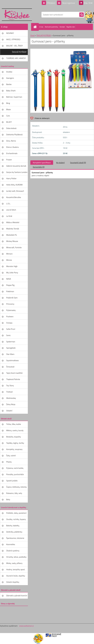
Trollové (9, 392)
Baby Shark (11, 91)
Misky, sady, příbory (14, 563)
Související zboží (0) (78, 163)
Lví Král (9, 216)
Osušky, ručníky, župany (16, 519)
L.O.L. (8, 204)
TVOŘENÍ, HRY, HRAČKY (16, 58)
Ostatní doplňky (13, 582)
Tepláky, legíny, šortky (15, 443)
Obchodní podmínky (51, 27)
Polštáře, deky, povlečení (16, 513)
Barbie (9, 84)
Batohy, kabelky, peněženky (13, 526)
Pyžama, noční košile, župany (15, 469)
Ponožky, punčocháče (15, 474)
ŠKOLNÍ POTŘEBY (19, 52)
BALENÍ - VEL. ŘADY (15, 46)
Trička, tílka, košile (14, 424)
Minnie (9, 260)
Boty (8, 499)
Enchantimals (12, 153)
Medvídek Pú (12, 235)
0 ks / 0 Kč (88, 3)
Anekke (9, 72)
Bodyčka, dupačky (14, 437)
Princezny (10, 304)
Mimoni (9, 254)
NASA (9, 279)
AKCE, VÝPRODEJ (13, 39)
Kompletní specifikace (42, 163)
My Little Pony (12, 273)
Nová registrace (69, 3)
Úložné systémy (13, 551)
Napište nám (71, 27)
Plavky (9, 462)
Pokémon (10, 291)
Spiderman (11, 342)
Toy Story (10, 385)
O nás (41, 27)
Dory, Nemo (11, 141)
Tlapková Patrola (13, 379)
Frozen (9, 160)
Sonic (8, 335)
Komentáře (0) (39, 167)
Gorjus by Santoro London (17, 172)
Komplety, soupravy (14, 449)
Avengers (10, 78)
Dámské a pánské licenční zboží (17, 596)
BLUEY (9, 122)
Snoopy (9, 323)
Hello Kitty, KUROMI (14, 185)
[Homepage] (35, 27)
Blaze (9, 109)
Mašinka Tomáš (13, 229)
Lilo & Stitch (11, 210)
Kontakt (62, 27)
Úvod (32, 35)
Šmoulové (10, 367)
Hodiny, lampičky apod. (16, 569)
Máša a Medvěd (13, 222)
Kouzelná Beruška (14, 197)
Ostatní (9, 411)
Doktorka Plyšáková (14, 134)
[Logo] (17, 15)
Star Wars (10, 354)
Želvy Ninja (11, 404)
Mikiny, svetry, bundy (15, 430)
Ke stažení (60, 163)
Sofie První (11, 329)
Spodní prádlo (12, 481)
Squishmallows (12, 360)
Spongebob (11, 348)
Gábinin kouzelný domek (16, 166)
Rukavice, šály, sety (14, 493)
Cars (8, 116)
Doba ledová (11, 128)
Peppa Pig (10, 285)
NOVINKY (10, 33)
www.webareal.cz (26, 626)
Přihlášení (51, 3)
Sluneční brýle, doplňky (16, 576)
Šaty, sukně (11, 456)
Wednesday (11, 398)
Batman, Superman (14, 97)
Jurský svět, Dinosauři (15, 191)
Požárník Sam (12, 298)
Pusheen (10, 316)
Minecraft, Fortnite (14, 247)
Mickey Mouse (12, 241)
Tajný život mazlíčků (14, 373)
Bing (8, 103)
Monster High (12, 266)
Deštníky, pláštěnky (14, 532)
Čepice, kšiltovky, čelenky (16, 487)
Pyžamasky (11, 310)
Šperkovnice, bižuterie (15, 538)
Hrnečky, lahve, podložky (16, 557)
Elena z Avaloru (13, 147)
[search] (82, 15)
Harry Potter (11, 178)
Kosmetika (11, 544)
